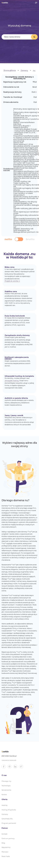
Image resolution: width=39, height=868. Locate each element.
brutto (30, 239)
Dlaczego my (6, 781)
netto (8, 239)
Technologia (6, 786)
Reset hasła (6, 856)
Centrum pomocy (8, 838)
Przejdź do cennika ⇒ (12, 281)
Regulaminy (6, 847)
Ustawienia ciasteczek (9, 760)
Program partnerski (9, 823)
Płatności (5, 852)
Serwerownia (6, 790)
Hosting (4, 805)
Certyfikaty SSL (7, 819)
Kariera (4, 795)
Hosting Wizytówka (9, 810)
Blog (3, 843)
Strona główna (10, 70)
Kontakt (4, 834)
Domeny (24, 71)
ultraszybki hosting (12, 381)
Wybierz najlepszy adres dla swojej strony (20, 444)
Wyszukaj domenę (34, 37)
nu (34, 71)
